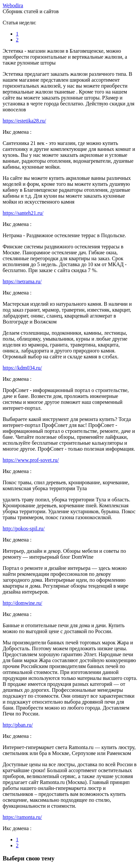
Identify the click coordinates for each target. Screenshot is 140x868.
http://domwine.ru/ (23, 603)
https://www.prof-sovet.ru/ (31, 460)
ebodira (13, 5)
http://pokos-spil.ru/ (24, 529)
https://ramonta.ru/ (22, 817)
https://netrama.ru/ (22, 281)
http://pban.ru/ (18, 725)
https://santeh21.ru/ (23, 213)
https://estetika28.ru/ (24, 121)
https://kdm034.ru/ (22, 368)
